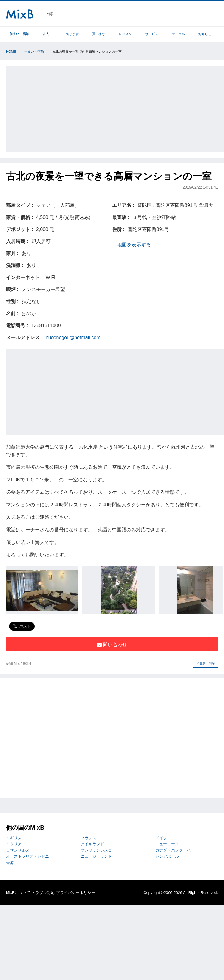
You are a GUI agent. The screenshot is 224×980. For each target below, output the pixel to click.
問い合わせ (112, 645)
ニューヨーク (167, 844)
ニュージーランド (96, 856)
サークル (178, 34)
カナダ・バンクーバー (175, 850)
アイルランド (92, 844)
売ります (72, 34)
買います (99, 34)
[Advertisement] (116, 108)
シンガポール (167, 856)
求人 (46, 34)
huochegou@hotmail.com (73, 338)
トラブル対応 (43, 893)
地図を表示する (134, 245)
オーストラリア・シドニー (30, 856)
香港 (10, 863)
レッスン (125, 34)
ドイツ (161, 838)
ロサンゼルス (18, 850)
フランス (89, 838)
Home (11, 51)
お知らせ (205, 34)
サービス (152, 34)
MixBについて (18, 893)
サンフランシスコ (96, 850)
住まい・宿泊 (19, 34)
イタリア (14, 844)
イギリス (14, 838)
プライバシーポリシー (76, 893)
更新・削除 (205, 663)
